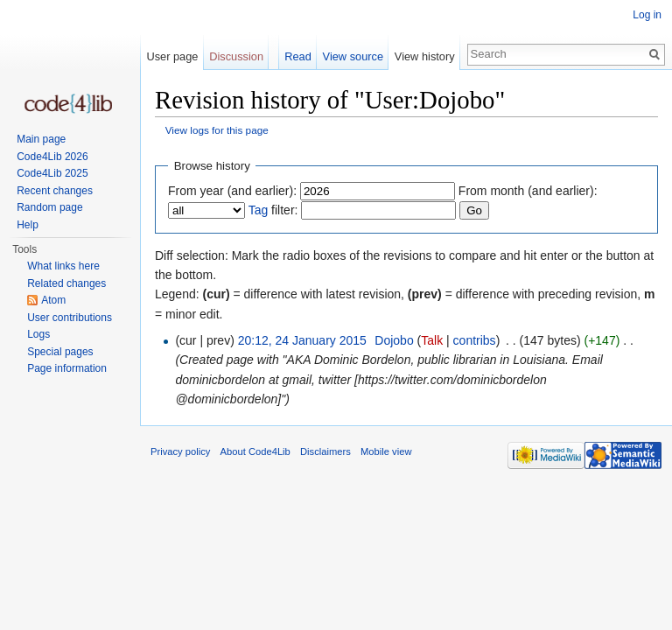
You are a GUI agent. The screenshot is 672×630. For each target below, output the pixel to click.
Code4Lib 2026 (52, 157)
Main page (41, 139)
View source (353, 56)
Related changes (66, 283)
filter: (273, 210)
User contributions (70, 318)
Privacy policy (180, 451)
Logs (38, 334)
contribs (475, 340)
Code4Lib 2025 (52, 173)
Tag (259, 210)
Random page (49, 207)
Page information (67, 368)
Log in (647, 15)
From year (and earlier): (232, 191)
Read (298, 56)
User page (172, 56)
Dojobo (394, 340)
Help (28, 225)
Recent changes (55, 191)
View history (425, 56)
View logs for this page (217, 130)
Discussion (236, 56)
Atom (53, 300)
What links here (63, 266)
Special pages (60, 352)
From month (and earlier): (528, 191)
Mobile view (386, 451)
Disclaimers (325, 451)
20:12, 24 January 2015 (302, 340)
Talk (432, 340)
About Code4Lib (255, 451)
